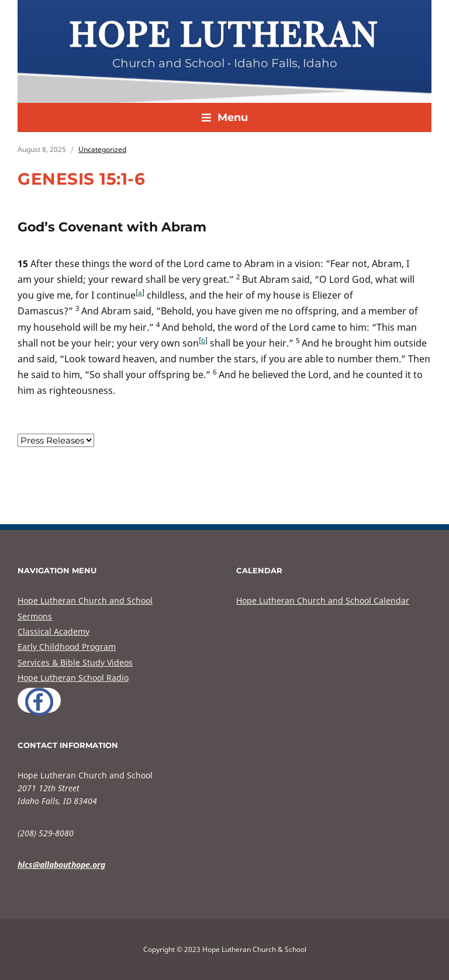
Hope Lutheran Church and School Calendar (323, 600)
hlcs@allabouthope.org (61, 865)
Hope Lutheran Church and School (85, 600)
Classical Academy (53, 631)
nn (56, 440)
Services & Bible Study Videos (75, 662)
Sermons (35, 616)
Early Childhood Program (67, 647)
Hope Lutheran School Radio (73, 678)
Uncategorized (102, 149)
